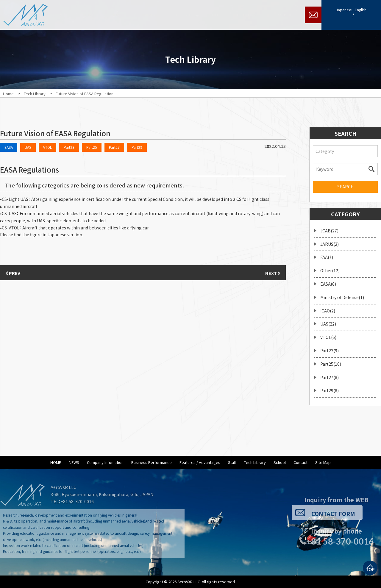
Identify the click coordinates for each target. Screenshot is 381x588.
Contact (300, 462)
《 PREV (15, 273)
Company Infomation (105, 462)
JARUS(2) (330, 244)
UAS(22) (328, 324)
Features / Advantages (200, 462)
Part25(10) (331, 364)
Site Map (323, 462)
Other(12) (330, 270)
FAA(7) (327, 257)
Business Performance (152, 462)
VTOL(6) (328, 337)
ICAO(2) (328, 311)
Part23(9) (330, 351)
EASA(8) (328, 284)
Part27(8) (330, 377)
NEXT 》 (271, 273)
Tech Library (255, 462)
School (280, 462)
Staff (232, 462)
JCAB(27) (329, 231)
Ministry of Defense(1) (342, 297)
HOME (56, 462)
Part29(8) (330, 390)
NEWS (74, 462)
